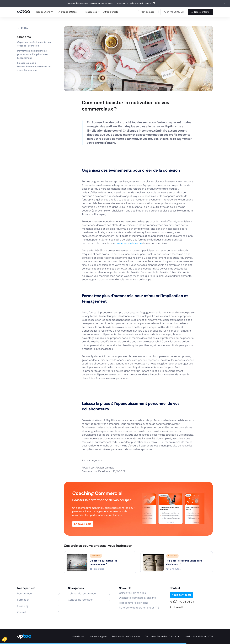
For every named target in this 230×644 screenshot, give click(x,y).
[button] (7, 638)
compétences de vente (128, 243)
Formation (23, 600)
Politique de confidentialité (126, 636)
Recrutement (25, 594)
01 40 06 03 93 (173, 12)
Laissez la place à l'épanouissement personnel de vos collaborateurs (34, 67)
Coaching (23, 606)
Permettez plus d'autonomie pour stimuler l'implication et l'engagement (33, 54)
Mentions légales (98, 636)
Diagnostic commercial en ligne (137, 598)
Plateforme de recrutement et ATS (139, 608)
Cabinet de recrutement (82, 594)
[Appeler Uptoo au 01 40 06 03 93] (173, 12)
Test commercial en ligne (134, 603)
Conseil (22, 612)
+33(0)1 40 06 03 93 (182, 602)
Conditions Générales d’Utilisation (162, 636)
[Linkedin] (191, 607)
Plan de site (78, 636)
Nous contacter (200, 12)
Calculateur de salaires (132, 593)
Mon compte (146, 12)
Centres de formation (81, 600)
